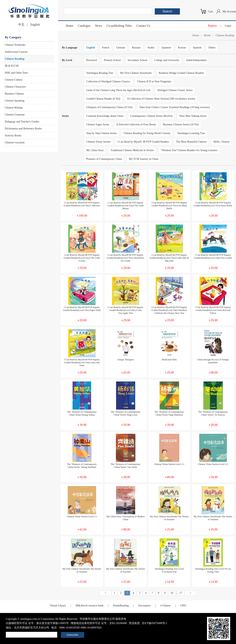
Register (212, 26)
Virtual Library (58, 606)
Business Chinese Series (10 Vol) (181, 124)
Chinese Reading (15, 59)
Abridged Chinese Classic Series (175, 90)
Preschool (92, 60)
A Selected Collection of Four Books (136, 124)
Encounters (144, 606)
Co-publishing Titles (119, 26)
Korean (182, 48)
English (35, 25)
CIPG (183, 606)
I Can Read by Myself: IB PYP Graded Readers (143, 142)
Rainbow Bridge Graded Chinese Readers (181, 73)
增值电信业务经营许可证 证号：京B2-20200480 (99, 623)
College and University (167, 60)
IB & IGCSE (12, 66)
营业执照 (134, 623)
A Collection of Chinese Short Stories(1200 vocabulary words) (161, 99)
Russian (136, 48)
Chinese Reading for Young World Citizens (147, 133)
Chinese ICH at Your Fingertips (154, 81)
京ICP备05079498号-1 (154, 623)
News (98, 26)
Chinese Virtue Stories (98, 142)
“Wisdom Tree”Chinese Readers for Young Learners (189, 150)
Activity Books (13, 136)
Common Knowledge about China (105, 116)
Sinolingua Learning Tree (191, 133)
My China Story (95, 150)
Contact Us (144, 26)
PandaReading (121, 606)
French (106, 48)
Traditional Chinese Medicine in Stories (132, 150)
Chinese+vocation (15, 142)
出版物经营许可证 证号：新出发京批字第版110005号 (37, 623)
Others (212, 48)
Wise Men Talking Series (193, 116)
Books (207, 35)
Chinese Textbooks (15, 45)
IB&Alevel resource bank (90, 606)
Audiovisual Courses (16, 52)
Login (228, 26)
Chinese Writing (14, 108)
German (121, 48)
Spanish (197, 48)
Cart (210, 12)
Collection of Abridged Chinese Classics (108, 81)
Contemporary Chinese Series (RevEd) (151, 116)
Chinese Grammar (15, 115)
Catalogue (84, 26)
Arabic (151, 48)
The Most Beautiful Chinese (191, 142)
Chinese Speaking (15, 101)
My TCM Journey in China (144, 159)
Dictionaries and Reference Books (23, 129)
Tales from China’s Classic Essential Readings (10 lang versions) (175, 107)
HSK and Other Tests (16, 73)
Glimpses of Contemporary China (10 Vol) (109, 107)
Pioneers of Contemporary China (104, 159)
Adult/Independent (196, 60)
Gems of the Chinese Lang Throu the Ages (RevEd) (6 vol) (118, 90)
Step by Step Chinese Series (101, 133)
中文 (21, 25)
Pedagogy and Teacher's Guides (22, 122)
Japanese (166, 48)
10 (172, 593)
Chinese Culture (14, 80)
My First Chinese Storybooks (136, 73)
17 (181, 593)
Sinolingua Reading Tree (100, 73)
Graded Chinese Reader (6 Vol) (103, 99)
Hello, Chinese (221, 142)
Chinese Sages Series (98, 124)
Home (70, 26)
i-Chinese (165, 606)
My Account (229, 12)
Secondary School (137, 60)
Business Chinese (14, 94)
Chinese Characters (15, 87)
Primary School (112, 60)
